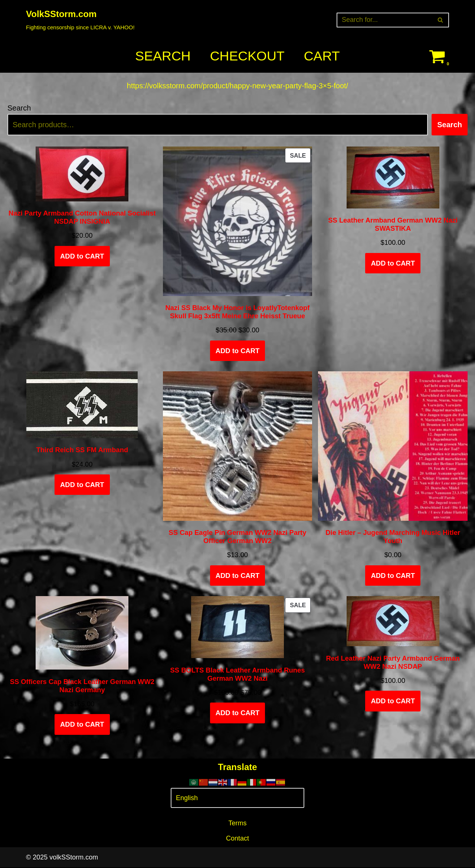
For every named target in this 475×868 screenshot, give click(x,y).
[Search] (384, 20)
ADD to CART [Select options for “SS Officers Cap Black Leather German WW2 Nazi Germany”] (82, 725)
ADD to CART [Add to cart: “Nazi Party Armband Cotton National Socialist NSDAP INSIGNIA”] (82, 257)
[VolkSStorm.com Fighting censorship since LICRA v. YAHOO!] (80, 20)
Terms (238, 824)
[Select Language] (237, 799)
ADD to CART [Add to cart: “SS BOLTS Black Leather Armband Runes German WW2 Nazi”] (238, 714)
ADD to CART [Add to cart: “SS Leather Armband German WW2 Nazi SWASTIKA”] (393, 264)
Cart (322, 56)
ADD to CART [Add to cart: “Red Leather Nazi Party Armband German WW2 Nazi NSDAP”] (393, 702)
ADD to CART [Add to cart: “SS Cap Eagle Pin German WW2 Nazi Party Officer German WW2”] (238, 576)
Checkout (247, 56)
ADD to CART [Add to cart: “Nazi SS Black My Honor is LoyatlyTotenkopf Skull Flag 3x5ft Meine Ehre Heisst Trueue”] (238, 351)
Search (163, 56)
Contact (237, 839)
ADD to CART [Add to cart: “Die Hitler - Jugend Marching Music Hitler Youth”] (393, 576)
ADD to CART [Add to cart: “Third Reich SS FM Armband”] (82, 485)
